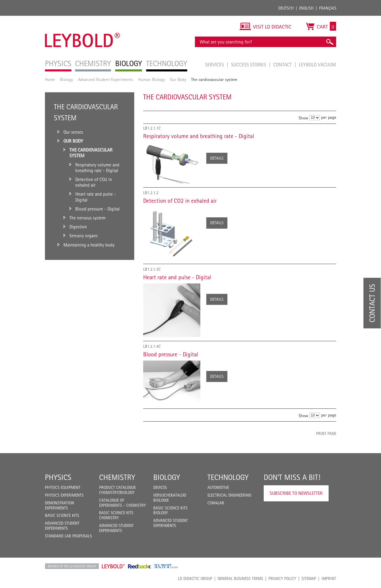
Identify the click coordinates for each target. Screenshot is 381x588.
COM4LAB (216, 503)
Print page (326, 433)
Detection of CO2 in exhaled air (180, 201)
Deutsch (286, 8)
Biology (67, 79)
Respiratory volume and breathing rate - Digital (199, 136)
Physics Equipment (63, 487)
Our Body (178, 79)
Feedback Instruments (139, 566)
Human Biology (152, 79)
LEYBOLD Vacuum (317, 65)
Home (50, 79)
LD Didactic (72, 566)
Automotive (218, 487)
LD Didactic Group (195, 578)
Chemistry (117, 477)
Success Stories (249, 65)
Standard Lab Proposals (68, 536)
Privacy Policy (282, 578)
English (306, 8)
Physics (58, 477)
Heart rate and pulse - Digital (177, 277)
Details (217, 158)
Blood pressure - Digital (171, 354)
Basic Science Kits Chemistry (116, 515)
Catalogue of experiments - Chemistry (122, 503)
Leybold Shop (113, 566)
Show (303, 118)
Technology (228, 477)
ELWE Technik (166, 566)
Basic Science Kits (62, 515)
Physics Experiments (64, 495)
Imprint (329, 578)
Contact (283, 65)
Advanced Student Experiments (106, 79)
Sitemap (309, 578)
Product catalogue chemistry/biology (117, 490)
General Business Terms (240, 578)
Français (328, 8)
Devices (160, 487)
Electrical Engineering (229, 495)
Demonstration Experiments (60, 505)
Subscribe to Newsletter (296, 493)
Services (215, 65)
